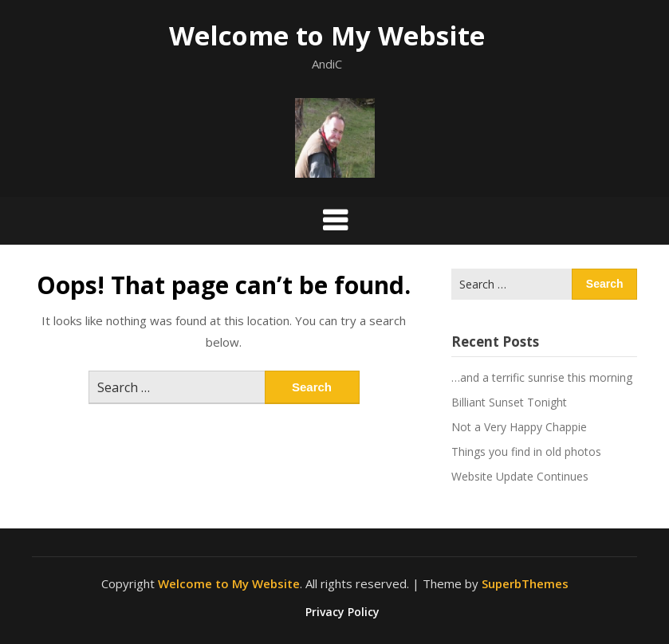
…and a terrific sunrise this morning (542, 377)
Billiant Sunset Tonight (509, 402)
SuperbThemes (525, 583)
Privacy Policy (342, 612)
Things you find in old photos (526, 452)
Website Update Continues (520, 476)
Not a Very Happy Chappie (519, 427)
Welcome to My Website (327, 35)
